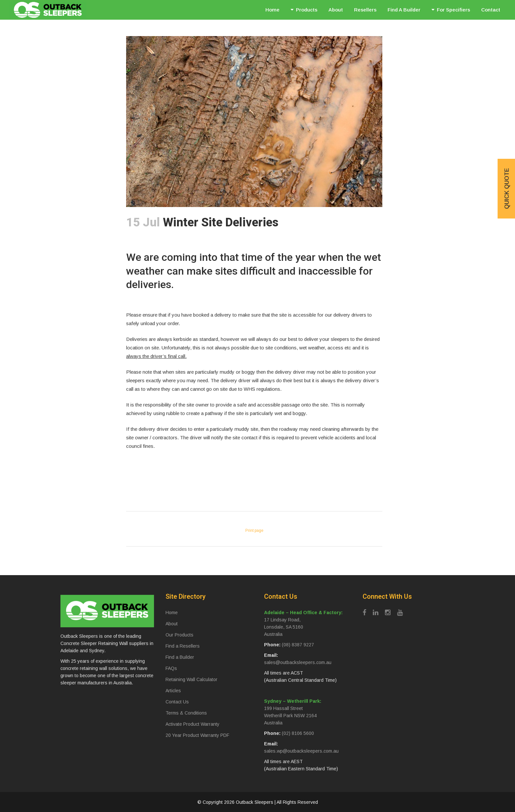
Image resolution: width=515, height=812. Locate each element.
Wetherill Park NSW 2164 (290, 716)
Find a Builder (180, 657)
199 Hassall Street (283, 708)
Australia (273, 634)
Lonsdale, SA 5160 (284, 627)
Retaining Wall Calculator (191, 679)
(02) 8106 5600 (298, 733)
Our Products (179, 635)
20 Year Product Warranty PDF (197, 735)
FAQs (171, 668)
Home (172, 613)
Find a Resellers (183, 646)
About (172, 624)
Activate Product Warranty (192, 724)
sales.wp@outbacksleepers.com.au (301, 751)
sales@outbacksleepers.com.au (298, 662)
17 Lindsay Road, (282, 620)
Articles (173, 691)
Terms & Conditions (186, 713)
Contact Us (177, 702)
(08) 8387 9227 (298, 645)
